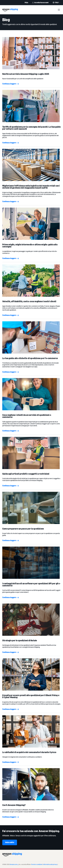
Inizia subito (10, 842)
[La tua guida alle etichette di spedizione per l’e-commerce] (31, 337)
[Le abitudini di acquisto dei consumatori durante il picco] (31, 731)
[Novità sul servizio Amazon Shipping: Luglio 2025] (31, 53)
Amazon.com (14, 864)
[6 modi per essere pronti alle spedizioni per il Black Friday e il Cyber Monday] (31, 674)
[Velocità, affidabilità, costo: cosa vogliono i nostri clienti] (31, 281)
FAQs (26, 2)
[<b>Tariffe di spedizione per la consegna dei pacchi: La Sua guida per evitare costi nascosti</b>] (31, 106)
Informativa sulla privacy (50, 864)
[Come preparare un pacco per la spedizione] (31, 508)
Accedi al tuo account (40, 2)
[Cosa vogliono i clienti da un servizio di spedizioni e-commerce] (31, 394)
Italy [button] (57, 3)
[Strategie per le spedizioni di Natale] (31, 620)
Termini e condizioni (37, 864)
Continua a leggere (11, 84)
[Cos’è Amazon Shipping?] (31, 784)
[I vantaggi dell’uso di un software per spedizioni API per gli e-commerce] (31, 563)
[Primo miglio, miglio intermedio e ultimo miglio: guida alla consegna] (31, 224)
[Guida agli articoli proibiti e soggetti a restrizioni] (31, 453)
